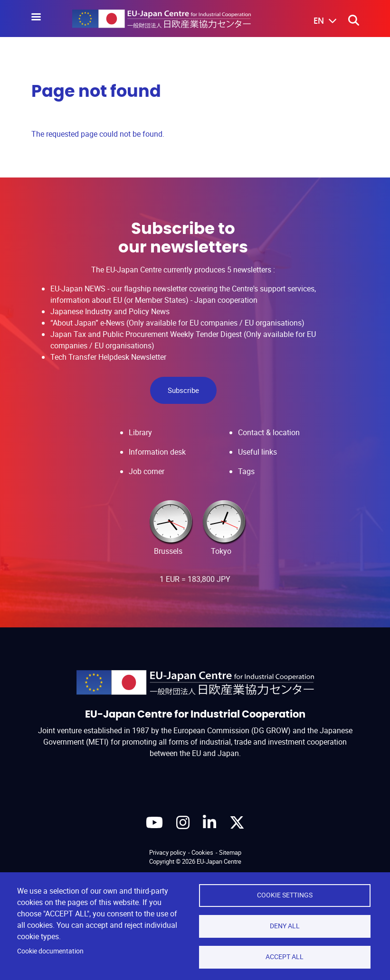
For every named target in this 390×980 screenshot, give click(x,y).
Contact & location (269, 432)
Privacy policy (167, 852)
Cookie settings (285, 895)
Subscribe (183, 390)
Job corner (147, 471)
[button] (318, 21)
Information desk (157, 452)
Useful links (257, 452)
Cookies (202, 852)
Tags (246, 471)
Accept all (285, 957)
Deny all (285, 926)
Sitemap (230, 852)
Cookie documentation (50, 951)
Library (140, 432)
